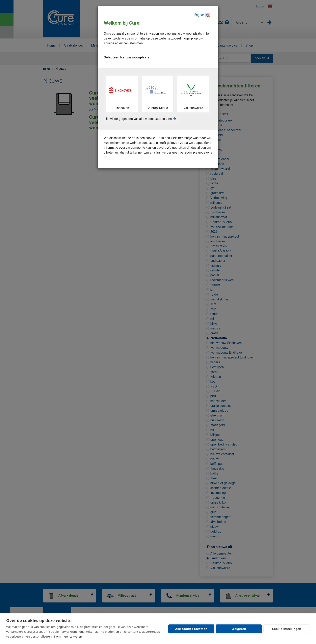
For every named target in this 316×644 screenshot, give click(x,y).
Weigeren (239, 629)
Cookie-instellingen (287, 629)
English (203, 15)
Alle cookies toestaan (191, 629)
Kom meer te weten (68, 636)
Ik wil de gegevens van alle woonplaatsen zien (139, 119)
